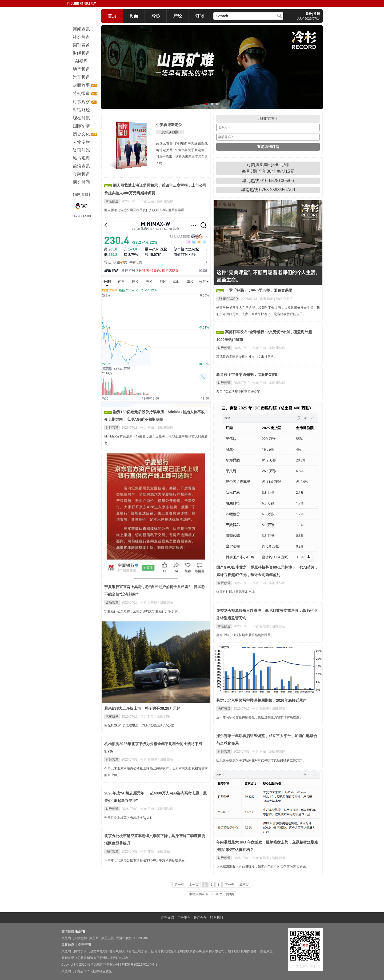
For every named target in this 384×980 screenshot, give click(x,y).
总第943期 (170, 132)
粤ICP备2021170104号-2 (140, 965)
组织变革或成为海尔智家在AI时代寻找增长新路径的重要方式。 (261, 760)
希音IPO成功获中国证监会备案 (238, 392)
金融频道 (112, 603)
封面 (134, 16)
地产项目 (224, 709)
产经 (178, 16)
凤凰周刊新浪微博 (74, 938)
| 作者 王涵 (147, 201)
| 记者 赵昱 (147, 717)
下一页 (229, 885)
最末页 (244, 885)
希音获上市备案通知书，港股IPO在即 (247, 375)
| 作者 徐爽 (266, 299)
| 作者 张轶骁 (260, 709)
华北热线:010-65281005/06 (268, 181)
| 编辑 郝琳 (162, 717)
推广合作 (200, 918)
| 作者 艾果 (147, 852)
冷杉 (156, 16)
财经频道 (112, 201)
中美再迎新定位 (169, 125)
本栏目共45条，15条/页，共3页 (212, 894)
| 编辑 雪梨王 (283, 299)
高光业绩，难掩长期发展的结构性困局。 (245, 635)
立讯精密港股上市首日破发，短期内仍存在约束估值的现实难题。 (263, 867)
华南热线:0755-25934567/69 (268, 190)
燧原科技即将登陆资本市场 (235, 592)
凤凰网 (94, 938)
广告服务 (184, 918)
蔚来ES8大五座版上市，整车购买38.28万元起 (142, 708)
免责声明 (85, 945)
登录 (309, 14)
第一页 (179, 885)
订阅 (199, 16)
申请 (80, 931)
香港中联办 (124, 938)
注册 (317, 14)
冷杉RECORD (228, 299)
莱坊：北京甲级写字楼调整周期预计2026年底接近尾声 (261, 700)
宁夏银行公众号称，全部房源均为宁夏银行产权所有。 (143, 611)
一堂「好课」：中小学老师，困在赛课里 (259, 290)
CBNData (141, 938)
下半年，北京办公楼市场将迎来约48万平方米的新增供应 (144, 860)
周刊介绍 (167, 918)
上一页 (194, 885)
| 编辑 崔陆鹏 (164, 201)
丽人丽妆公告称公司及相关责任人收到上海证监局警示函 (144, 210)
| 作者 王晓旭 (148, 603)
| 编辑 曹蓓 (166, 603)
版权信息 (68, 945)
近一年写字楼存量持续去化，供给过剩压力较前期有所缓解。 (259, 717)
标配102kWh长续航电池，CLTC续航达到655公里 (139, 725)
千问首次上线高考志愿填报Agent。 (129, 818)
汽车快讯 (112, 717)
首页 (112, 16)
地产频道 (112, 852)
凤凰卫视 (107, 938)
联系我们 (217, 918)
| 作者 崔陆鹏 (260, 626)
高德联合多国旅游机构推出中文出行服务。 (247, 357)
